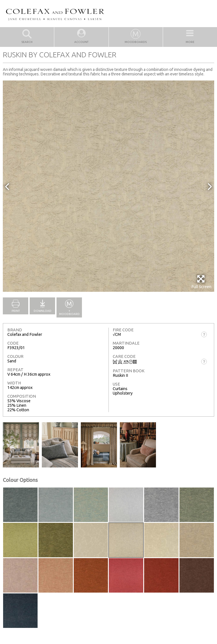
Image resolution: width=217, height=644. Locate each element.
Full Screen (201, 282)
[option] (108, 186)
